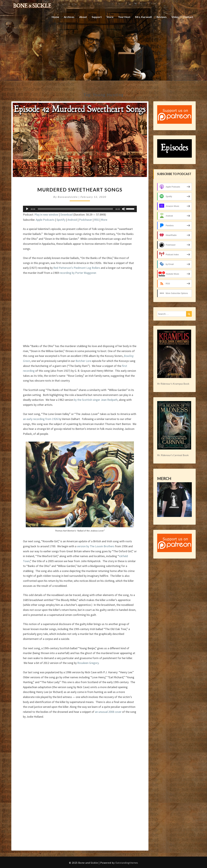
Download (66, 214)
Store (110, 17)
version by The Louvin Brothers (96, 546)
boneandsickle (68, 197)
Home (55, 17)
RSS (96, 220)
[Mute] (124, 209)
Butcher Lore (83, 361)
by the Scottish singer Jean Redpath (96, 400)
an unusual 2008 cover (108, 712)
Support (97, 17)
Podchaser (86, 220)
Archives (69, 17)
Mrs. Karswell (143, 17)
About (83, 17)
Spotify (61, 220)
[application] (80, 209)
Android (72, 220)
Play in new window (46, 214)
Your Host (124, 17)
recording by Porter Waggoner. (78, 273)
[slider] (75, 209)
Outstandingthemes (127, 863)
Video (175, 17)
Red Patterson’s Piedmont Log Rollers (77, 268)
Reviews (162, 17)
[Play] (27, 209)
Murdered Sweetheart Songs (80, 190)
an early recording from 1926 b (41, 419)
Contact (188, 17)
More (104, 220)
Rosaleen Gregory (88, 663)
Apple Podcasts (45, 220)
